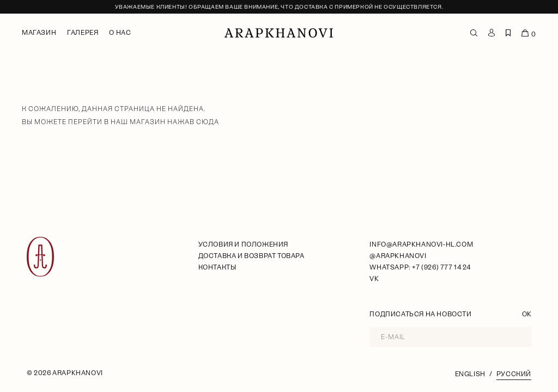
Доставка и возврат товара (251, 256)
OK (527, 314)
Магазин (39, 33)
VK (374, 279)
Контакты (217, 267)
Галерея (83, 33)
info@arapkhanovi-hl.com (421, 244)
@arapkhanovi (398, 256)
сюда (208, 122)
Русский (514, 374)
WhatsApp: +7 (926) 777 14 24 (420, 267)
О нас (120, 33)
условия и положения (243, 244)
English (470, 374)
